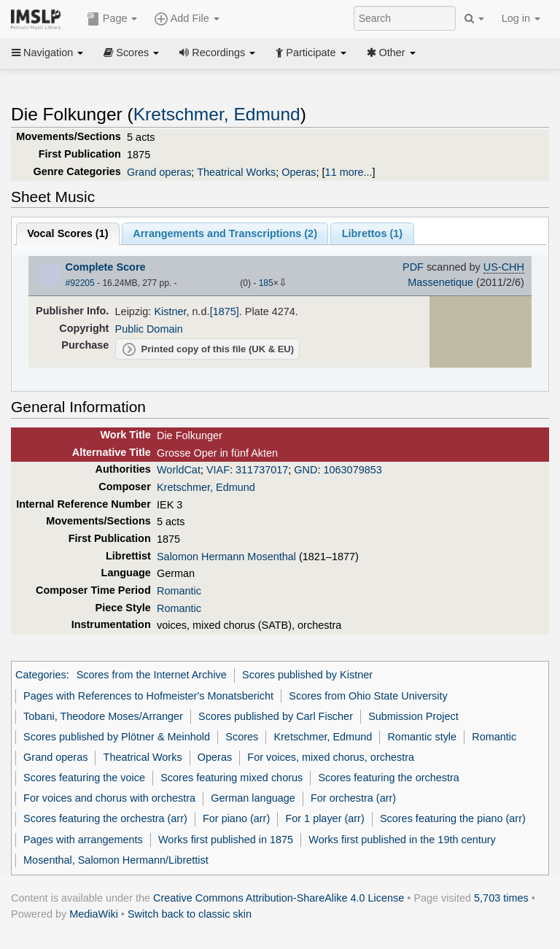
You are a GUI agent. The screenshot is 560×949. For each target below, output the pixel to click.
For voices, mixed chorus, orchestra (331, 757)
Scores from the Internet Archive (152, 675)
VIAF (218, 470)
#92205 (80, 283)
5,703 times (501, 898)
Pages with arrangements (83, 840)
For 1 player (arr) (324, 818)
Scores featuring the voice (84, 778)
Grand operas (159, 172)
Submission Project (413, 716)
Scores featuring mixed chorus (232, 778)
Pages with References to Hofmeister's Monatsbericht (148, 696)
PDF (413, 267)
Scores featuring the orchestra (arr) (105, 818)
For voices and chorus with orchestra (109, 798)
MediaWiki (94, 914)
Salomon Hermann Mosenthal (226, 557)
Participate (311, 53)
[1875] (225, 311)
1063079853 (352, 470)
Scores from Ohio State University (368, 696)
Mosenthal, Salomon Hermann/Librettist (116, 860)
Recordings (217, 53)
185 (266, 283)
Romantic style (422, 737)
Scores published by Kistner (307, 675)
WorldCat (179, 470)
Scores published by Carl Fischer (276, 716)
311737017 (262, 470)
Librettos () (372, 233)
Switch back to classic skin (190, 914)
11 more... (349, 172)
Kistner (170, 311)
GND (306, 470)
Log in (521, 18)
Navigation (47, 53)
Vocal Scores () (67, 233)
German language (253, 798)
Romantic (179, 591)
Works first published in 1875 (226, 840)
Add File (187, 19)
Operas (299, 172)
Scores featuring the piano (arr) (453, 818)
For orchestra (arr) (353, 798)
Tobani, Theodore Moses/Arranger (103, 716)
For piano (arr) (236, 818)
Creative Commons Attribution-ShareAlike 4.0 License (279, 898)
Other (391, 53)
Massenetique (440, 282)
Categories (41, 675)
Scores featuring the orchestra (388, 778)
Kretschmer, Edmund (217, 114)
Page (112, 19)
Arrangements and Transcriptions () (225, 233)
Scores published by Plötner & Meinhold (117, 737)
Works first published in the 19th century (402, 840)
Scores (131, 53)
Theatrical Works (236, 172)
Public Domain (149, 329)
